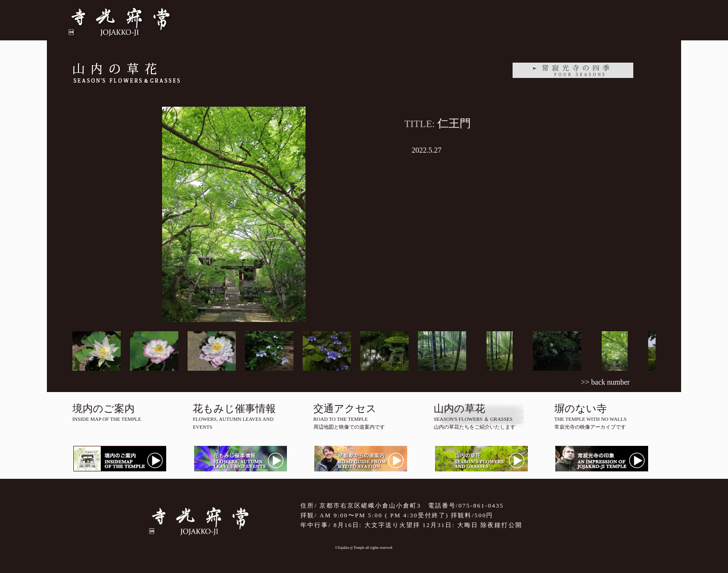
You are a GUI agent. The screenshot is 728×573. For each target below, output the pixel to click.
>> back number (605, 382)
